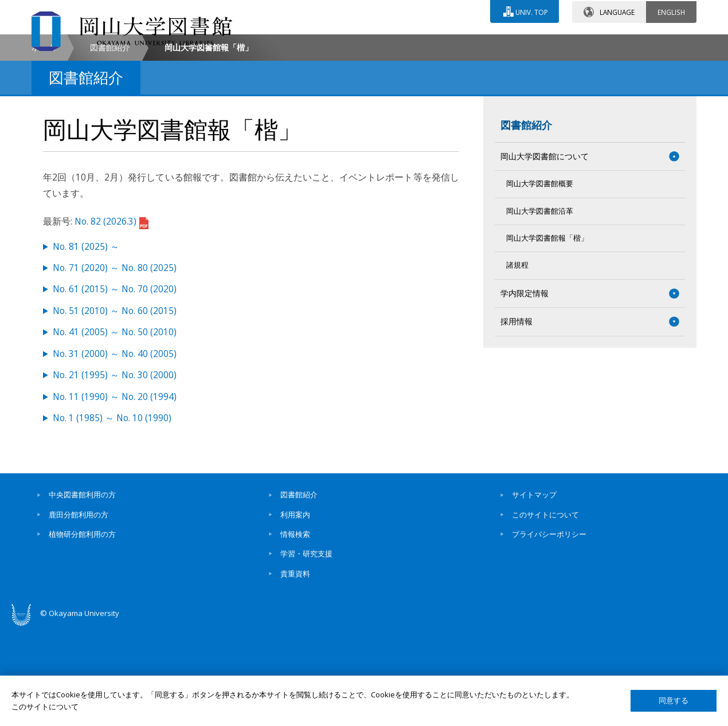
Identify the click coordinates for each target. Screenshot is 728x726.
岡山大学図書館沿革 (540, 308)
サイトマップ (534, 592)
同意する (674, 701)
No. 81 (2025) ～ (86, 344)
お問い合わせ (395, 44)
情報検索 (295, 631)
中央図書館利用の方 (82, 592)
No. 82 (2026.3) (111, 318)
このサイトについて (545, 611)
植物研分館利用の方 (82, 631)
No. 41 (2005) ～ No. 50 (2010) (115, 429)
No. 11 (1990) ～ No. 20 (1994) (115, 494)
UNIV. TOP (531, 11)
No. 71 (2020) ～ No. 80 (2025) (115, 365)
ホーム (44, 144)
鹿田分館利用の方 (79, 611)
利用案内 (295, 611)
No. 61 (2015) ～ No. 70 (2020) (115, 386)
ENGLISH (671, 11)
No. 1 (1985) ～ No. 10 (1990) (112, 515)
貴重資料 (295, 670)
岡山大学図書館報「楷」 (547, 335)
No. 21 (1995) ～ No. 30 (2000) (115, 472)
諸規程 (517, 362)
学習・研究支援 (306, 651)
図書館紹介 (110, 144)
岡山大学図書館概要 (540, 281)
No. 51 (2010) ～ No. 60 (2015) (115, 408)
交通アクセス (496, 44)
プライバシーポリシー (549, 631)
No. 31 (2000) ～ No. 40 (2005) (115, 451)
